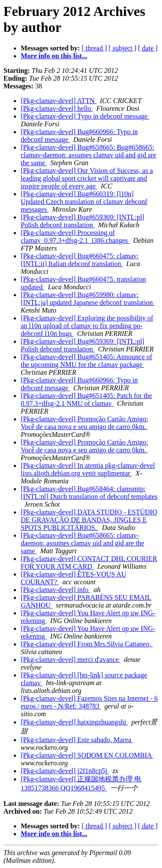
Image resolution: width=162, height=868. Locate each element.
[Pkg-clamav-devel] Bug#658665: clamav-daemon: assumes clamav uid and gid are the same (83, 543)
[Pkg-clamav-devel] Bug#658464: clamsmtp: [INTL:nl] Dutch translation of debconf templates (89, 493)
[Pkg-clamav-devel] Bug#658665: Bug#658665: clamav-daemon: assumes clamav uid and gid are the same (89, 155)
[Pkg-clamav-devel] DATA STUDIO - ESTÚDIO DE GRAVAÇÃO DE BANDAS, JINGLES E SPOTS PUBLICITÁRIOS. (89, 520)
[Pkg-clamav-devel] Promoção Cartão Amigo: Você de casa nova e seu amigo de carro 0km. (84, 423)
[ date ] (148, 48)
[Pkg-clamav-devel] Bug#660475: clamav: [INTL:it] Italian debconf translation (80, 260)
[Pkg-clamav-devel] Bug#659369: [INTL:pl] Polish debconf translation (83, 221)
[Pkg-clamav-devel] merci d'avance (71, 660)
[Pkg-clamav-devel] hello (57, 108)
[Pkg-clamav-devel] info (56, 590)
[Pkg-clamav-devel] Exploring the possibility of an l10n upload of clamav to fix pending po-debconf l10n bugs (87, 326)
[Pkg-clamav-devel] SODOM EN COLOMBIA (87, 755)
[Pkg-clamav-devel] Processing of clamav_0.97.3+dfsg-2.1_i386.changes (75, 237)
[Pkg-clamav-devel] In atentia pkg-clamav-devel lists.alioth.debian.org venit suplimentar (88, 469)
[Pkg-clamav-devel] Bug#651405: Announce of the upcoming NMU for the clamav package (86, 361)
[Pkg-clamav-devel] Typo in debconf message (85, 116)
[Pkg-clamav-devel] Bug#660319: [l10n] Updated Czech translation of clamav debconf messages (84, 202)
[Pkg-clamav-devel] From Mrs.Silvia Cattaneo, (87, 644)
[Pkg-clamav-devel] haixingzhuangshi (74, 722)
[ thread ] (94, 48)
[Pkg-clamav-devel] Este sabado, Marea (77, 740)
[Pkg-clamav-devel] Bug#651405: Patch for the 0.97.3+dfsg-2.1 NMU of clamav (86, 400)
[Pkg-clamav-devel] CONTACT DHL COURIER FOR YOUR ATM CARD (89, 562)
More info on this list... (54, 56)
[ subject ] (123, 48)
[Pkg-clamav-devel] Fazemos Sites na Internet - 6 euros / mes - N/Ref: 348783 (89, 702)
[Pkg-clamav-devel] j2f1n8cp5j (65, 771)
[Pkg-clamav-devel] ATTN (59, 101)
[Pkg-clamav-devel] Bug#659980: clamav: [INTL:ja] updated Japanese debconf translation (88, 299)
